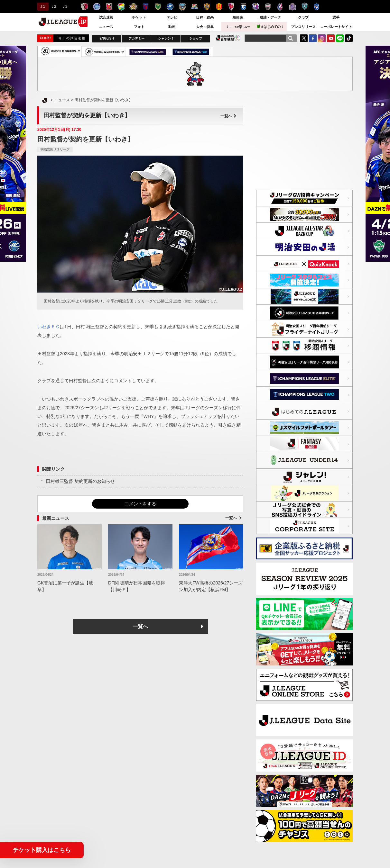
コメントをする (140, 504)
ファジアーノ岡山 (280, 7)
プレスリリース (303, 27)
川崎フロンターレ (182, 7)
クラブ (303, 17)
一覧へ (228, 116)
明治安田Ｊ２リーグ (55, 149)
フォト (139, 27)
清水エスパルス (207, 7)
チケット (139, 17)
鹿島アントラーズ (84, 7)
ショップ (196, 38)
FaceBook (313, 38)
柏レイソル (133, 7)
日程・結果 (205, 17)
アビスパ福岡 (305, 7)
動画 (172, 27)
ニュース (106, 27)
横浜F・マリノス (195, 7)
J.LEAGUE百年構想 (228, 38)
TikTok (349, 38)
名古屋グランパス (219, 7)
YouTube (331, 38)
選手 (336, 17)
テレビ (172, 17)
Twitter (304, 38)
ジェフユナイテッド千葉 (121, 7)
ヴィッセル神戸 (268, 7)
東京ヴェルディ (158, 7)
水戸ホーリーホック (97, 7)
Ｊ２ (53, 6)
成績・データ (270, 17)
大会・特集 (205, 27)
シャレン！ (166, 38)
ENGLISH (107, 38)
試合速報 (106, 17)
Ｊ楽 (237, 27)
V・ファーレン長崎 (317, 7)
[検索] (291, 38)
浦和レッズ (109, 7)
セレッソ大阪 (256, 7)
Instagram (322, 38)
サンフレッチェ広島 (292, 7)
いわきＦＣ (49, 327)
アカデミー (136, 38)
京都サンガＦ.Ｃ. (231, 7)
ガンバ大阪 (243, 7)
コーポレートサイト (336, 27)
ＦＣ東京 (146, 7)
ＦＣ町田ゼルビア (170, 7)
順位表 (238, 17)
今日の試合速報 (72, 38)
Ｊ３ (65, 6)
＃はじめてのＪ (271, 27)
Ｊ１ (42, 6)
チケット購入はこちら (42, 850)
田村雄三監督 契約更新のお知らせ (80, 481)
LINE (340, 38)
